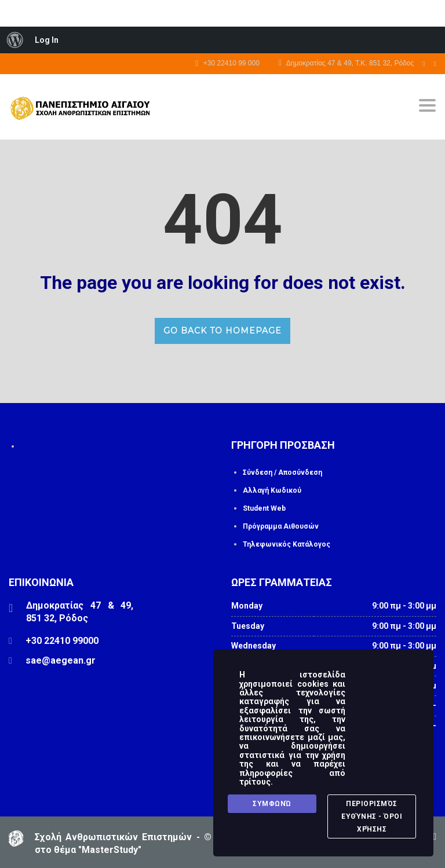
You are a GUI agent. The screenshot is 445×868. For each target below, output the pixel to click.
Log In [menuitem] (47, 40)
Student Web (264, 508)
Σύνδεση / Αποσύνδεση (282, 473)
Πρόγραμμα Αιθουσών (281, 526)
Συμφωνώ (272, 804)
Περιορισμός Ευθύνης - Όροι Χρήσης (372, 817)
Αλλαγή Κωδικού (272, 490)
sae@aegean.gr (61, 660)
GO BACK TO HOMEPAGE (222, 331)
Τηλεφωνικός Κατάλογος (287, 544)
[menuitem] (15, 40)
